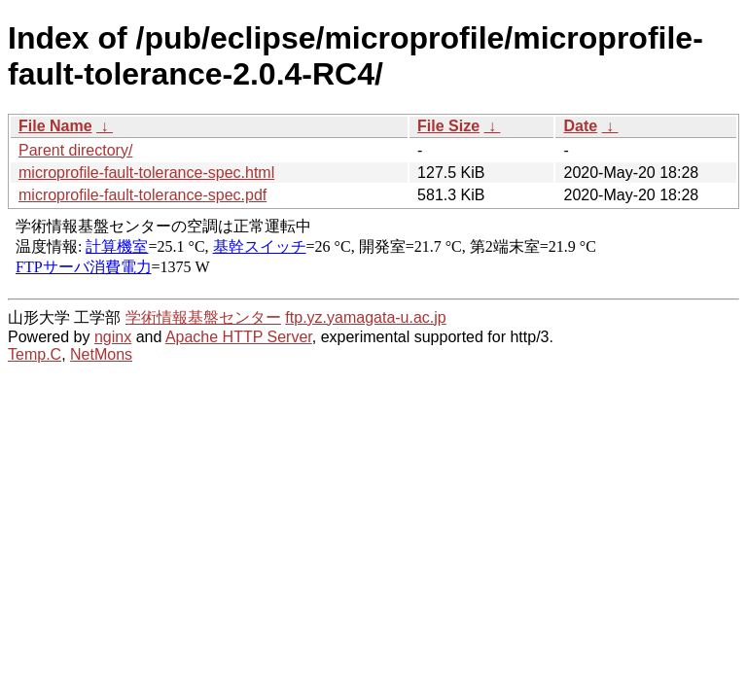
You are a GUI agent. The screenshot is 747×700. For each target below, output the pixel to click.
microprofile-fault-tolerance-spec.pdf (142, 195)
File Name (55, 126)
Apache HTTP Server (239, 337)
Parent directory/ (75, 150)
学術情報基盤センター (203, 317)
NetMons (101, 354)
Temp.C (35, 354)
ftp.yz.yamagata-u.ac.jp (365, 317)
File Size (448, 126)
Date (580, 126)
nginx (113, 337)
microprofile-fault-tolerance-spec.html (146, 173)
